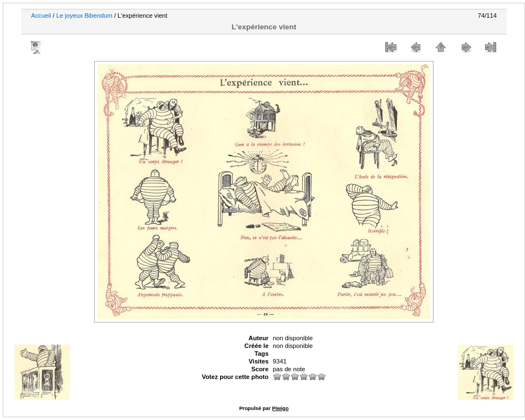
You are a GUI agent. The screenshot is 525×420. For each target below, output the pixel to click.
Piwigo (281, 408)
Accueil (41, 16)
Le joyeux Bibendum (84, 16)
